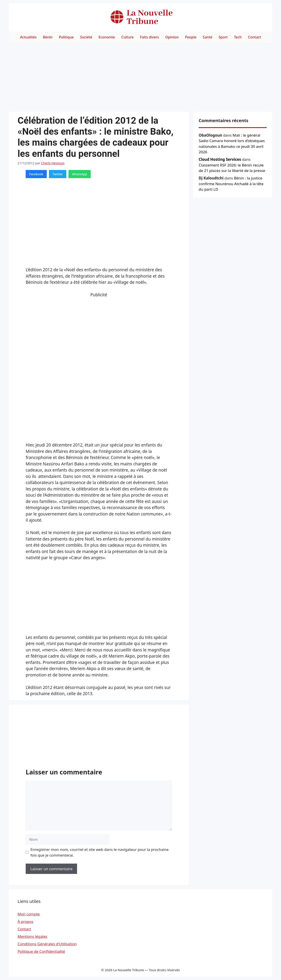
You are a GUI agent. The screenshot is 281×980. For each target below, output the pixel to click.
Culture (128, 37)
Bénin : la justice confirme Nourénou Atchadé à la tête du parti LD (231, 184)
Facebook (36, 174)
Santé (208, 37)
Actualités (28, 37)
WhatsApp (80, 174)
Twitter (58, 174)
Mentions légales (32, 936)
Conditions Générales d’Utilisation (47, 944)
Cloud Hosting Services (220, 159)
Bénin (48, 37)
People (191, 37)
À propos (25, 921)
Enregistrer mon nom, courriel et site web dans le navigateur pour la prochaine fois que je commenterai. (100, 852)
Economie (107, 37)
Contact (255, 37)
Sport (223, 37)
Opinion (172, 37)
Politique (66, 37)
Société (86, 37)
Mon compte (29, 914)
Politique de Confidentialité (41, 951)
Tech (238, 37)
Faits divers (150, 37)
